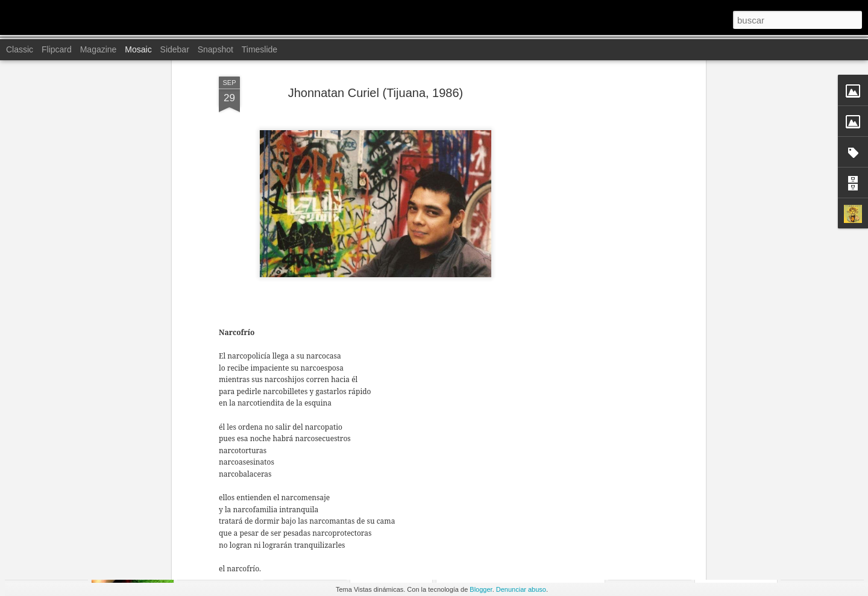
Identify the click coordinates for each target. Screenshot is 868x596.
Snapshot (215, 49)
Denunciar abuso (521, 589)
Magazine (99, 49)
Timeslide (259, 49)
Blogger (481, 589)
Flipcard (57, 49)
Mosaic (138, 49)
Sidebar (175, 49)
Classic (20, 49)
